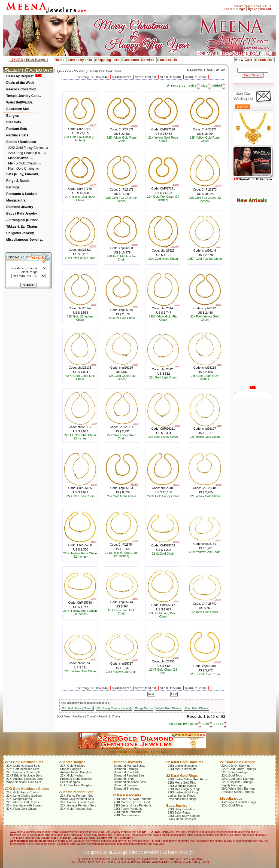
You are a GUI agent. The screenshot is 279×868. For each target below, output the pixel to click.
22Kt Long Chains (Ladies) (114, 708)
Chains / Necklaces (21, 142)
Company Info (80, 60)
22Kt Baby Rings (179, 812)
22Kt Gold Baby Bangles (184, 816)
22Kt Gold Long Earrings (238, 779)
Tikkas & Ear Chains (22, 227)
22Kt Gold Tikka (232, 805)
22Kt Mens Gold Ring (182, 783)
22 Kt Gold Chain (163, 554)
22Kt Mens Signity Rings (184, 789)
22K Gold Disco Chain (163, 259)
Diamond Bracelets (127, 788)
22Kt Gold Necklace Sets (24, 762)
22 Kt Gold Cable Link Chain (80, 377)
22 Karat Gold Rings (182, 776)
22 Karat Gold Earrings (238, 762)
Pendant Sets (17, 129)
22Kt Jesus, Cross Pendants (133, 805)
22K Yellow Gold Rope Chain (122, 139)
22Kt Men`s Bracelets (182, 769)
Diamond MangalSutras (130, 766)
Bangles (13, 116)
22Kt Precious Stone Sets (23, 772)
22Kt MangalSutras (19, 799)
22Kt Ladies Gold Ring (183, 792)
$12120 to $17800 (147, 77)
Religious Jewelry (20, 233)
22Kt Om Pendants (127, 815)
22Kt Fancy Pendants (128, 809)
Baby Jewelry (177, 806)
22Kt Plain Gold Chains (22, 809)
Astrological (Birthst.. (23, 220)
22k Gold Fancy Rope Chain (122, 437)
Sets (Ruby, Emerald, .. (24, 174)
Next (151, 694)
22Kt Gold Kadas (72, 775)
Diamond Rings (124, 779)
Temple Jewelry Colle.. (24, 96)
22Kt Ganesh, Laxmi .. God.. (133, 802)
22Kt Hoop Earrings (235, 772)
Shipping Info (107, 60)
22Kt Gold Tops (232, 775)
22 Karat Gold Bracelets (185, 762)
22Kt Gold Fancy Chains (26, 148)
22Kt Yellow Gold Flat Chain (163, 318)
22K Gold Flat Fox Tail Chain (122, 258)
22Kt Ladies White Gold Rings (188, 779)
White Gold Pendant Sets (77, 799)
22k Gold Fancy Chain (163, 437)
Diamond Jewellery (127, 762)
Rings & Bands (18, 181)
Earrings (13, 187)
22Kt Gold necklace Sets (23, 769)
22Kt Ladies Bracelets (182, 766)
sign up (252, 9)
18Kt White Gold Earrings (238, 788)
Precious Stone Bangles (76, 779)
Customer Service (138, 60)
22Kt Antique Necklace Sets (25, 779)
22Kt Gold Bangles (73, 766)
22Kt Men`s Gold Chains (23, 802)
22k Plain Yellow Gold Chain (205, 318)
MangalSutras (19, 158)
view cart (265, 9)
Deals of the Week (20, 83)
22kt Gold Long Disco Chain (163, 615)
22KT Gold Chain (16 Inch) (163, 671)
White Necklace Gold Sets (24, 782)
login (242, 9)
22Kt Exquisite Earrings (237, 782)
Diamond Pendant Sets (129, 775)
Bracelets (14, 122)
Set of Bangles (70, 782)
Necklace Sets (17, 135)
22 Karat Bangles (72, 762)
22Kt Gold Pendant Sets (76, 809)
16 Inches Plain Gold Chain (122, 612)
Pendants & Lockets (22, 194)
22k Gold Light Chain (163, 377)
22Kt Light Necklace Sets (23, 766)
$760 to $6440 (101, 77)
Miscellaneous (231, 799)
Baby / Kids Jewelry (22, 213)
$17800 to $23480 (172, 77)
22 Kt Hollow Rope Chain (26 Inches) (122, 554)
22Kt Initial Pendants (128, 812)
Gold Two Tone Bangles (76, 785)
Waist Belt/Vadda (19, 102)
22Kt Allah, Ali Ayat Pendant (132, 799)
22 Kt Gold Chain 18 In (205, 674)
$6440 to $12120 (123, 77)
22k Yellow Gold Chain (205, 437)
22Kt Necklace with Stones (24, 805)
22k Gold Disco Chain (80, 496)
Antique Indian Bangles (76, 772)
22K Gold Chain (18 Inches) (122, 377)
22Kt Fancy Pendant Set (76, 796)
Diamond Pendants (127, 772)
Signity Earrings (232, 785)
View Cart (244, 60)
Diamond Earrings (126, 769)
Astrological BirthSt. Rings (239, 802)
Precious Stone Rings (182, 799)
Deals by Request (20, 76)
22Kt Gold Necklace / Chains (27, 789)
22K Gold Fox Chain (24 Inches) (122, 199)
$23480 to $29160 (196, 77)
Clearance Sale (18, 109)
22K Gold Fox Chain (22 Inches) (80, 139)
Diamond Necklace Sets (130, 782)
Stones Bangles (71, 769)
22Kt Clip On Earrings (236, 766)
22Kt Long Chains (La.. (25, 153)
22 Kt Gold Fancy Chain (163, 496)
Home (60, 60)
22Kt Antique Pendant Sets (78, 805)
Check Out (264, 60)
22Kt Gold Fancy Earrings (239, 769)
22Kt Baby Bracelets (181, 809)
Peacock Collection (21, 89)
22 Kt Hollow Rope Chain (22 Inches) (80, 555)
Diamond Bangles (126, 785)
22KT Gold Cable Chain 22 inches (80, 437)
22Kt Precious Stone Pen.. (78, 802)
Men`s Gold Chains (23, 163)
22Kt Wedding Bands (182, 786)
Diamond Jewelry (20, 207)
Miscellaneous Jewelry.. (25, 240)
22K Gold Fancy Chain (80, 258)
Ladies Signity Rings (181, 796)
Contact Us (167, 60)
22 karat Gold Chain (122, 318)
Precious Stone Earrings (238, 792)
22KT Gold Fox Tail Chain (205, 259)
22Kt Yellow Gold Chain (205, 552)
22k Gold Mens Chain (122, 496)
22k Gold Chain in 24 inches (205, 377)
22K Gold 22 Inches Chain (80, 318)
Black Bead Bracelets (182, 819)
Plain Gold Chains (22, 169)
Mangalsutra (16, 200)
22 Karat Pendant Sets (76, 792)
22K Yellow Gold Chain (205, 496)
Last (174, 694)
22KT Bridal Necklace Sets (24, 775)
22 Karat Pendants (127, 795)
